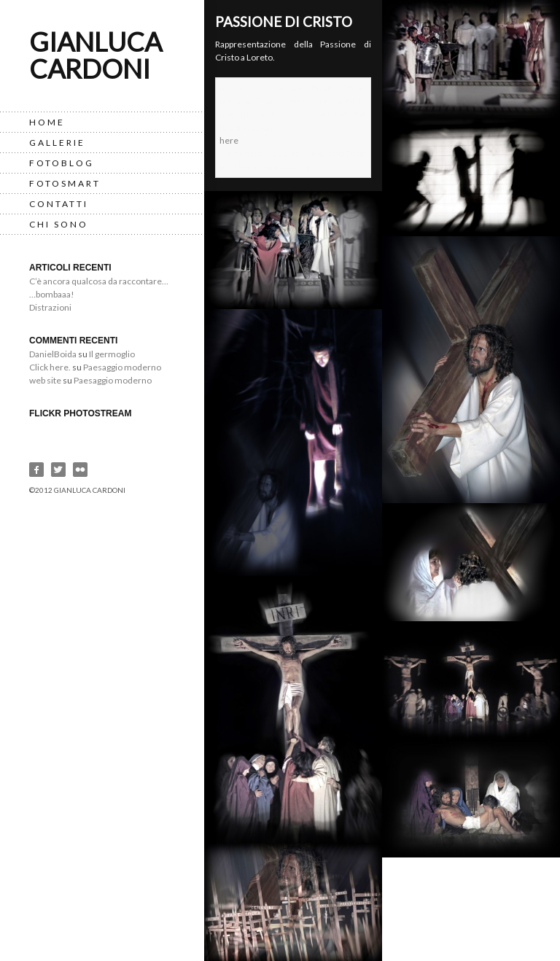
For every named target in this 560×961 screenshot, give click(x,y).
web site (45, 380)
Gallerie (57, 143)
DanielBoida (53, 354)
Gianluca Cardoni (96, 55)
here (229, 140)
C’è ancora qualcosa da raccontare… (99, 281)
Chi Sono (59, 224)
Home (47, 122)
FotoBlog (62, 163)
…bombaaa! (52, 294)
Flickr (80, 470)
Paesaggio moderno (122, 367)
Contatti (59, 204)
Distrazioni (50, 307)
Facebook (36, 470)
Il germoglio (112, 354)
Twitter (58, 470)
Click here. (50, 367)
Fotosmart (65, 183)
